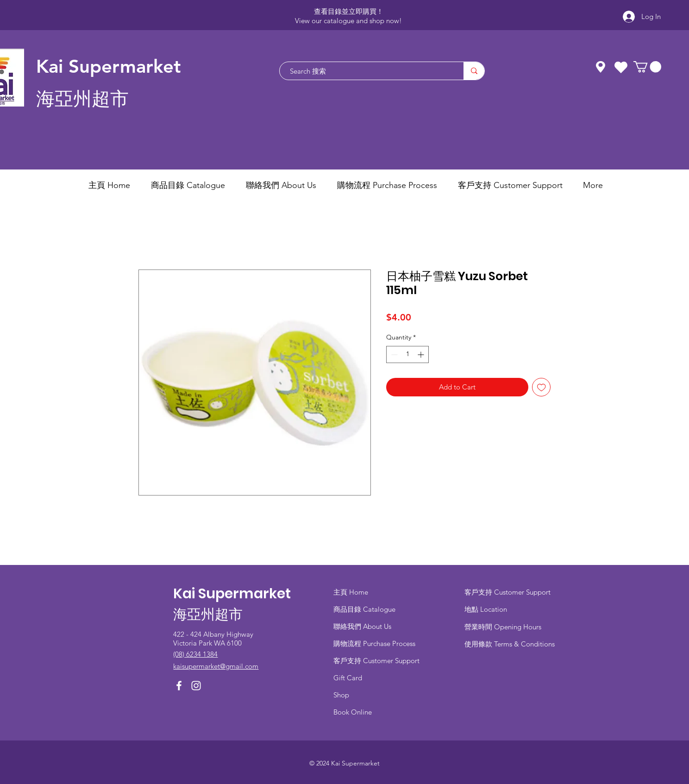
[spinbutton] (407, 354)
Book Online (353, 712)
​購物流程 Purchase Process (374, 643)
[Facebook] (179, 686)
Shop (341, 695)
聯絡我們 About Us (362, 626)
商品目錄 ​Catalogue (365, 609)
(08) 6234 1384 (195, 654)
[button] (647, 67)
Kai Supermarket (109, 66)
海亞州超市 (82, 99)
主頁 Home (351, 592)
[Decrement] (393, 354)
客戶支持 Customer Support (376, 661)
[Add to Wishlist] (542, 387)
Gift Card (348, 678)
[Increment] (422, 354)
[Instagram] (196, 686)
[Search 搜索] (367, 71)
